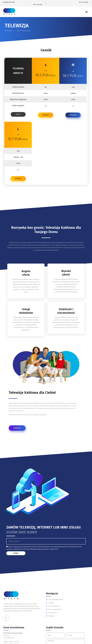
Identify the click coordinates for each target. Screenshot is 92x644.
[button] (87, 12)
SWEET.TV (18, 114)
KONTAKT (46, 115)
